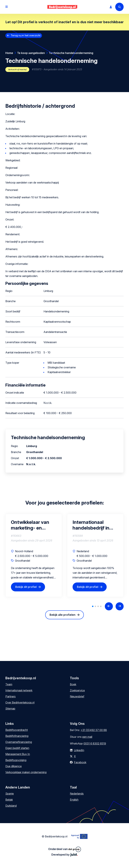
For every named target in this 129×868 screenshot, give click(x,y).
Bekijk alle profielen (62, 615)
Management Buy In (18, 754)
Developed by (65, 855)
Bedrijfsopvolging (16, 760)
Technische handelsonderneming (71, 53)
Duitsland (11, 806)
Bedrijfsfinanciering (17, 736)
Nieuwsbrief (77, 696)
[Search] (119, 7)
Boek (73, 684)
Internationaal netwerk (19, 690)
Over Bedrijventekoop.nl (20, 702)
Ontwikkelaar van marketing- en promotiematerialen (33, 525)
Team (9, 684)
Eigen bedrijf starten (17, 748)
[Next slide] (120, 606)
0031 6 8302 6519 (95, 743)
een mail (87, 737)
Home (9, 53)
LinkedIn (79, 750)
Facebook (80, 762)
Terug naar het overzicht (26, 35)
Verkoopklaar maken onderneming (26, 772)
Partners (10, 696)
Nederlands (77, 794)
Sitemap (10, 709)
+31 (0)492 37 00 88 (94, 730)
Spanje (10, 794)
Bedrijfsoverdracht (17, 730)
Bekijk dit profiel (26, 587)
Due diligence (14, 766)
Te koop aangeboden (31, 53)
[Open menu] (7, 7)
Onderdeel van (65, 849)
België (9, 800)
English (74, 800)
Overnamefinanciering (19, 742)
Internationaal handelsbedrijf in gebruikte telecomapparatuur (94, 525)
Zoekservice (77, 690)
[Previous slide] (109, 606)
